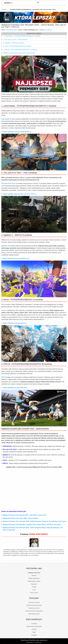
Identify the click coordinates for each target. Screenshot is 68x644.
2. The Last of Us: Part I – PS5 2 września (15, 39)
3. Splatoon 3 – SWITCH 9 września (14, 43)
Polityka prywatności (34, 578)
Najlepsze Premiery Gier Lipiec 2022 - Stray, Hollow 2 (20, 518)
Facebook (34, 624)
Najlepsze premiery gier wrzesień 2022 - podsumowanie (19, 53)
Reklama (34, 576)
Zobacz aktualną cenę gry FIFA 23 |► (15, 388)
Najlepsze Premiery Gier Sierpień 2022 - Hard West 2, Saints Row (24, 515)
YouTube (34, 629)
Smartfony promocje (34, 608)
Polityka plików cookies (34, 581)
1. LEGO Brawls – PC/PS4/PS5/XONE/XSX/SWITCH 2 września (22, 36)
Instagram (34, 635)
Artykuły (4, 10)
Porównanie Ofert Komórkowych (34, 611)
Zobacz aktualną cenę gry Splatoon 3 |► (16, 258)
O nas (34, 590)
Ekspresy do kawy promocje (34, 605)
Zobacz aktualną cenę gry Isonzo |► (15, 323)
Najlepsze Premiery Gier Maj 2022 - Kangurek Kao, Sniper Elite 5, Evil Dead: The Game (32, 525)
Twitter (34, 632)
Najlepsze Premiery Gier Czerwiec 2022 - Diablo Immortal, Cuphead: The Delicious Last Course (35, 521)
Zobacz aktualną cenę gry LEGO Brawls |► (17, 132)
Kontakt (34, 587)
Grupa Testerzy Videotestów (34, 626)
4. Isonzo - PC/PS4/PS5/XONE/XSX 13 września (17, 46)
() (46, 30)
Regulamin (34, 584)
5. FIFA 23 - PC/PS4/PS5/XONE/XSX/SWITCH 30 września (20, 50)
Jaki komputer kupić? (34, 614)
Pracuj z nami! (34, 593)
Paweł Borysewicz (11, 30)
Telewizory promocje (34, 602)
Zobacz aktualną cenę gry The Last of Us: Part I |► (20, 194)
